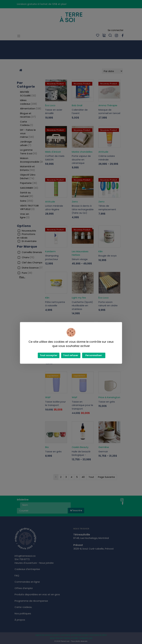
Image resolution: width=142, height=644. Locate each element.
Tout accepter (49, 355)
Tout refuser (71, 355)
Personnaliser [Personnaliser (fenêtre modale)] (94, 355)
